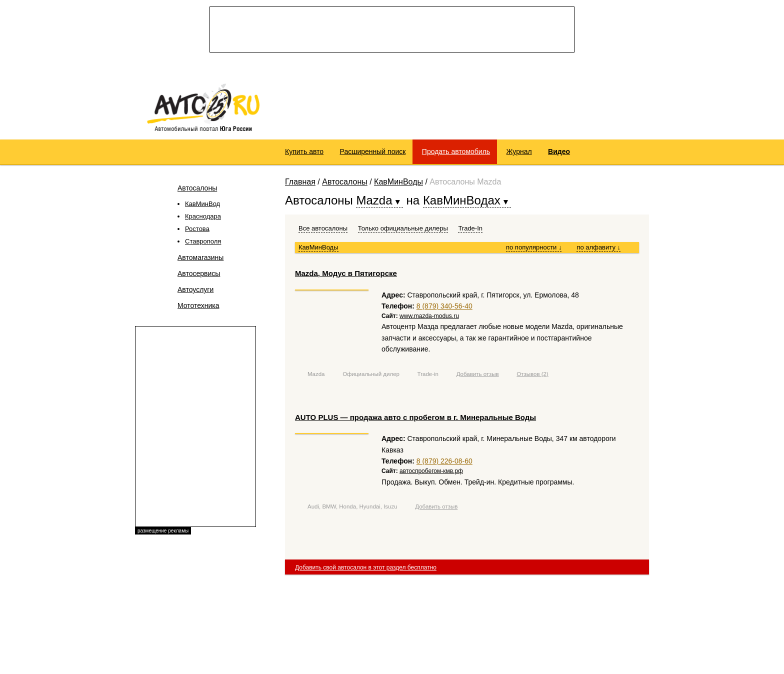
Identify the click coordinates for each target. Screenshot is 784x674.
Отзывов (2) (532, 374)
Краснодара (203, 216)
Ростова (197, 229)
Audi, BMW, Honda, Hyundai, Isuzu (352, 506)
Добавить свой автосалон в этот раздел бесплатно (366, 567)
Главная (300, 182)
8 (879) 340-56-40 (444, 306)
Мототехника (198, 305)
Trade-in (428, 374)
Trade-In (470, 228)
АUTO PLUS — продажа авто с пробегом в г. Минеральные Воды (415, 417)
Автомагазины (200, 257)
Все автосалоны (323, 228)
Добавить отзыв (478, 374)
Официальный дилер (371, 374)
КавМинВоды (398, 182)
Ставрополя (203, 241)
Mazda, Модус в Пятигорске (346, 273)
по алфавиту (598, 247)
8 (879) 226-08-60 (444, 461)
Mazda (316, 374)
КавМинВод (202, 204)
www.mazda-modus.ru (429, 316)
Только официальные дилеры (403, 228)
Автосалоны (197, 188)
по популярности (534, 247)
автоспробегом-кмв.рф (431, 471)
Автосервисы (199, 273)
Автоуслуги (195, 289)
